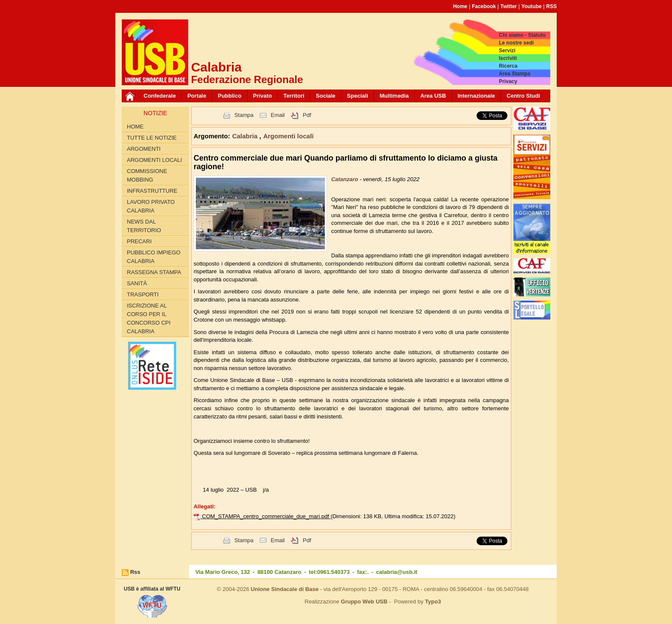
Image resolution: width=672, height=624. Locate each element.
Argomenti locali (154, 160)
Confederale (160, 96)
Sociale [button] (326, 96)
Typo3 (433, 602)
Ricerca (508, 66)
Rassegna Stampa (154, 272)
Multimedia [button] (394, 96)
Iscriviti (508, 58)
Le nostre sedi (516, 43)
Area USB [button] (433, 96)
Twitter (509, 6)
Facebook (484, 6)
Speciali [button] (358, 96)
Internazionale (476, 96)
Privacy (508, 81)
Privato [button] (262, 96)
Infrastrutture (152, 191)
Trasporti (143, 294)
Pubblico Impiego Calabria (154, 257)
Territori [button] (294, 96)
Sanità (137, 283)
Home (460, 6)
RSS (551, 6)
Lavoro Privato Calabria (151, 206)
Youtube (532, 6)
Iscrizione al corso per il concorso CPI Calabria (149, 318)
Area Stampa (514, 74)
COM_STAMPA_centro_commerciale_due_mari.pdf (266, 516)
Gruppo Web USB (364, 602)
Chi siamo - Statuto (522, 35)
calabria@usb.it (396, 572)
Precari (139, 241)
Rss (135, 572)
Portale (197, 96)
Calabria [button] (246, 136)
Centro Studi (523, 96)
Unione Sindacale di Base (285, 589)
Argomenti (144, 149)
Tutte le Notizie (152, 138)
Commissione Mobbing (147, 175)
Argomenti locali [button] (288, 136)
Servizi (507, 51)
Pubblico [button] (229, 96)
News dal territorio (144, 226)
